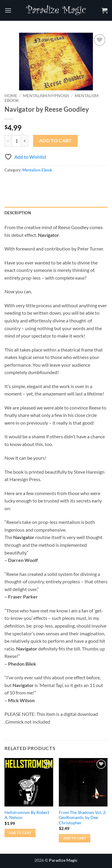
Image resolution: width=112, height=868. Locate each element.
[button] (8, 10)
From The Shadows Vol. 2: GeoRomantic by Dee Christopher (83, 818)
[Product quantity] (16, 141)
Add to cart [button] (20, 833)
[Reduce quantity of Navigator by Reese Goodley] (8, 141)
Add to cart (56, 141)
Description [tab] (18, 213)
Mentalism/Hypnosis (46, 96)
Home (11, 96)
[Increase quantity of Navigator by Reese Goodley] (25, 141)
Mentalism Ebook (37, 170)
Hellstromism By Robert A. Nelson (27, 815)
